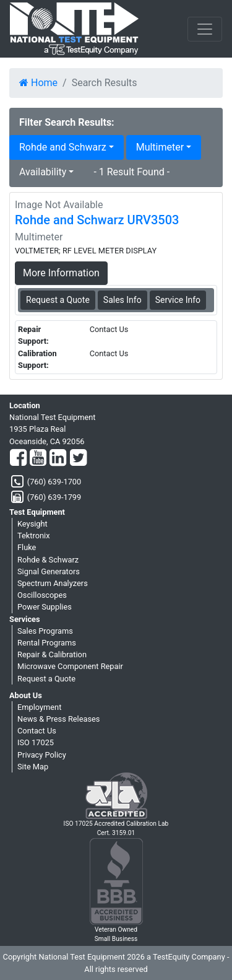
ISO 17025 (36, 742)
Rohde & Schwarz (48, 560)
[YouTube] (38, 458)
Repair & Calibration (52, 654)
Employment (39, 707)
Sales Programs (45, 631)
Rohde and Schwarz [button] (63, 147)
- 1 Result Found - (131, 172)
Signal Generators (49, 571)
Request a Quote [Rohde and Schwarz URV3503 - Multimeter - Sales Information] (58, 300)
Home (38, 83)
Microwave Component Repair (70, 666)
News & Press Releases (58, 719)
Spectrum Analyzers (53, 583)
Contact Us (37, 731)
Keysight (32, 524)
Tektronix (34, 536)
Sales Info (122, 300)
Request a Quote (46, 679)
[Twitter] (78, 458)
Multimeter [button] (160, 147)
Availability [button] (43, 172)
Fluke (27, 547)
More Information (61, 273)
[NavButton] (205, 29)
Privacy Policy (42, 755)
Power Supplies (45, 607)
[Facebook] (18, 458)
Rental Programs (47, 643)
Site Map (33, 767)
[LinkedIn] (58, 458)
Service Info (178, 300)
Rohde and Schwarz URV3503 (97, 220)
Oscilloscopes (42, 595)
